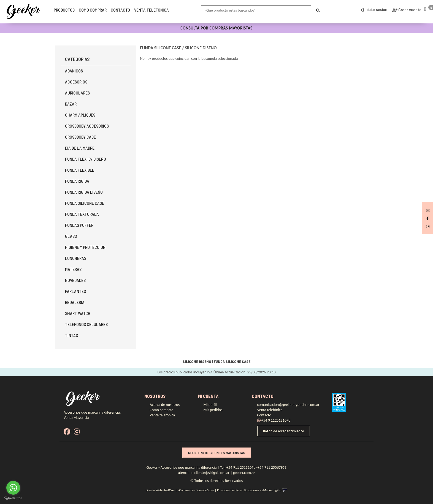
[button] (428, 211)
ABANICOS (74, 71)
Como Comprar (93, 10)
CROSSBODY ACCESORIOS (87, 126)
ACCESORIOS (76, 82)
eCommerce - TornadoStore (196, 490)
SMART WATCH (78, 313)
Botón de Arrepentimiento (284, 431)
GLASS (71, 236)
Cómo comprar (162, 410)
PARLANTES (75, 291)
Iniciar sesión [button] (373, 9)
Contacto (120, 10)
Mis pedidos (213, 410)
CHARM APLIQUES (80, 115)
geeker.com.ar (244, 473)
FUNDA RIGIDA (77, 181)
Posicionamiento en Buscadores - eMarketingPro (249, 490)
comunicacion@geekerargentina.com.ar (288, 405)
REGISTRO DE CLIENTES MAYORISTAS (217, 453)
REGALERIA (75, 302)
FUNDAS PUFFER (79, 225)
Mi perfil (210, 405)
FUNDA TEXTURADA (82, 214)
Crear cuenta (409, 10)
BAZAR (71, 104)
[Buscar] (318, 10)
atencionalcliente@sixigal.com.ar (204, 473)
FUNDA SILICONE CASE (85, 203)
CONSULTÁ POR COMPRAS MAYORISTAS (216, 28)
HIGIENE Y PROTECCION (85, 247)
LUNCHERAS (76, 258)
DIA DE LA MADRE (80, 148)
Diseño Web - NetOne (160, 490)
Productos (64, 10)
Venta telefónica (151, 10)
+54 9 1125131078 (274, 420)
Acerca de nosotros (165, 405)
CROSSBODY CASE (80, 137)
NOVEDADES (75, 280)
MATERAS (73, 269)
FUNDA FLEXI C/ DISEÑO (86, 159)
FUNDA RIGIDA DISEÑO (84, 192)
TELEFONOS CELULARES (86, 324)
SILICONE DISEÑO (201, 48)
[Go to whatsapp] (13, 488)
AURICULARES (77, 93)
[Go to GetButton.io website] (13, 498)
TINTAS (71, 335)
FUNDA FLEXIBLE (80, 170)
